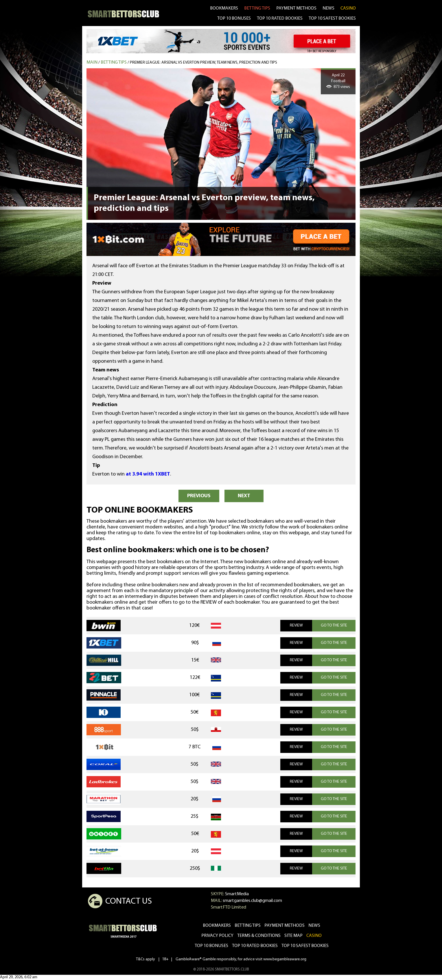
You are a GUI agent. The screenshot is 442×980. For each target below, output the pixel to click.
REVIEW (296, 626)
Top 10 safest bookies (305, 946)
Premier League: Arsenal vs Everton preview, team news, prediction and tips (203, 63)
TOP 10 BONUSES (234, 19)
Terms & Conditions (259, 936)
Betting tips (114, 62)
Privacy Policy (217, 936)
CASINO (348, 8)
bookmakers (224, 8)
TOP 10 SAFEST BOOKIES (332, 19)
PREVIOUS (199, 496)
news (328, 8)
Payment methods (296, 8)
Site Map (293, 936)
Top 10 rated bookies (255, 946)
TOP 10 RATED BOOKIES (280, 19)
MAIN (92, 62)
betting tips (257, 8)
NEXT (244, 496)
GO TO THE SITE (334, 626)
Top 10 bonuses (211, 946)
